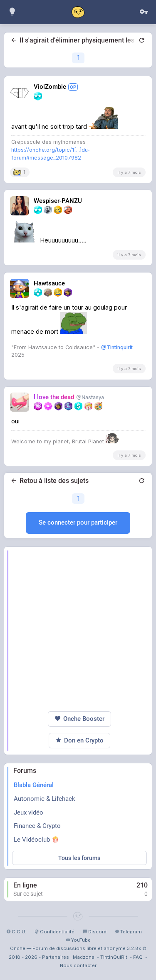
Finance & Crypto (37, 826)
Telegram (128, 932)
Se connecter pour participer (78, 522)
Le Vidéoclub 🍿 (36, 840)
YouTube (78, 940)
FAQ (138, 957)
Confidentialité (54, 932)
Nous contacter (78, 965)
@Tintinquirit (117, 347)
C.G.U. (16, 932)
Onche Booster (79, 719)
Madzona (84, 957)
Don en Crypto (79, 741)
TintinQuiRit (114, 957)
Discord (95, 932)
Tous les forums (79, 858)
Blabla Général (34, 785)
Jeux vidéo (28, 812)
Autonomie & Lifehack (45, 799)
